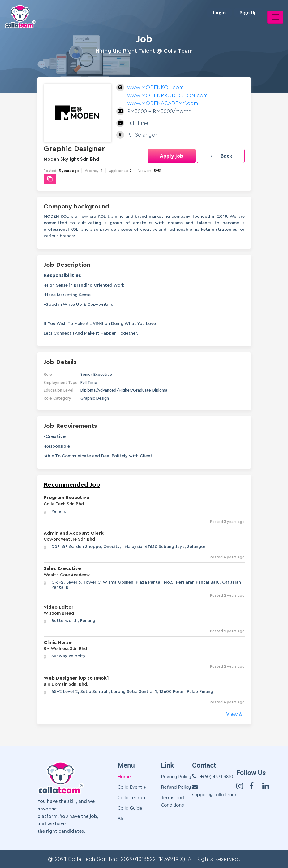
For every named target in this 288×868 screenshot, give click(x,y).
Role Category (57, 398)
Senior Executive (96, 374)
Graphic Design (95, 398)
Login (219, 13)
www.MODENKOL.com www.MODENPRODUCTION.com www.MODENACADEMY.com (167, 95)
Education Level (58, 390)
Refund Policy (176, 787)
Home (124, 776)
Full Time (89, 382)
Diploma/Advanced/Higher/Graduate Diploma (124, 390)
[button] (221, 156)
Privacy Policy (176, 776)
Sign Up (248, 13)
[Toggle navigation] (275, 17)
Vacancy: (92, 171)
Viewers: (145, 171)
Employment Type (61, 382)
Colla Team (130, 798)
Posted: (50, 171)
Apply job (172, 156)
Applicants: (118, 171)
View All (235, 714)
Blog (123, 819)
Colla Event (130, 787)
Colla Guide (130, 808)
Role (48, 374)
